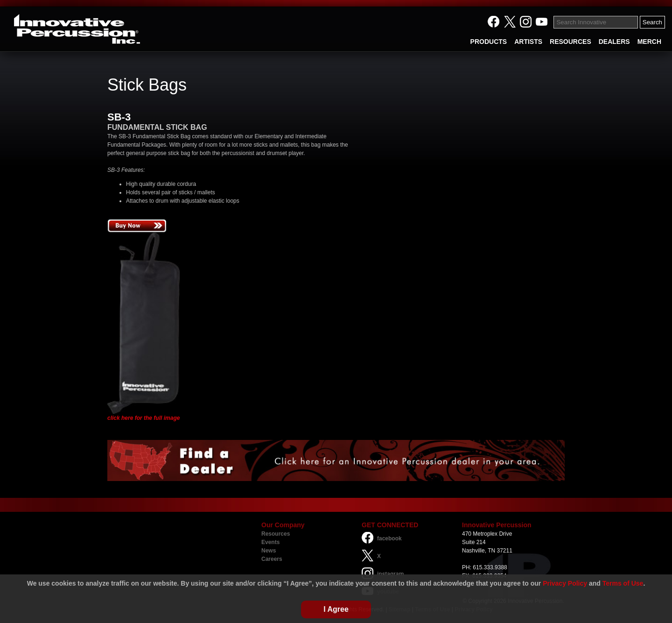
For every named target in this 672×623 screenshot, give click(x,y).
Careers (272, 559)
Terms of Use (623, 583)
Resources (276, 534)
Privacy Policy (565, 583)
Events (270, 542)
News (269, 551)
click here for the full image (143, 418)
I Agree (336, 609)
